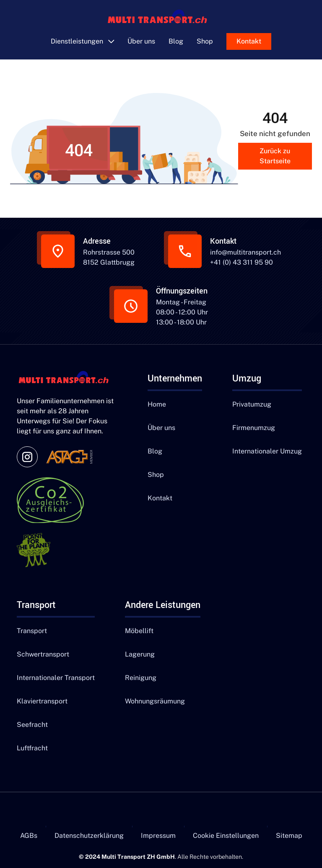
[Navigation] (67, 379)
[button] (82, 41)
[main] (161, 18)
